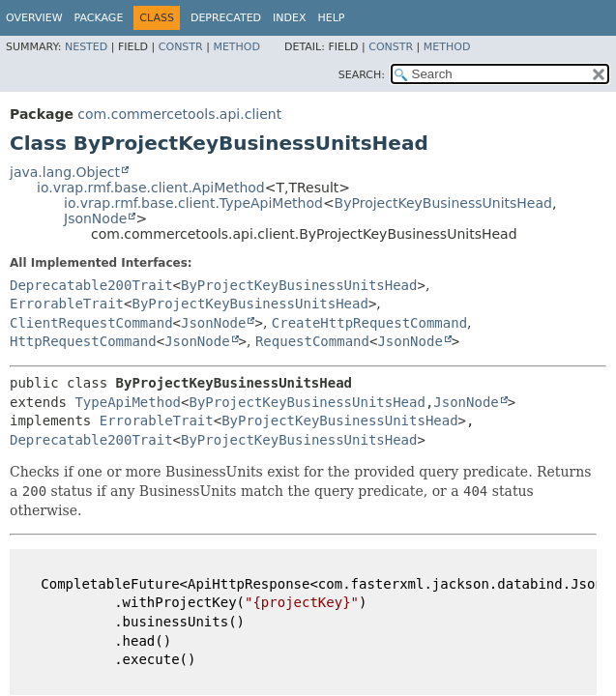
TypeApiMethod (128, 402)
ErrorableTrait (67, 304)
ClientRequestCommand (91, 323)
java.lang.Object (65, 172)
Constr (181, 47)
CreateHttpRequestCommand (369, 323)
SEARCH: (362, 75)
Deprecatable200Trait (91, 285)
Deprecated (226, 18)
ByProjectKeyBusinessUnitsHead (443, 203)
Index (289, 18)
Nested (86, 47)
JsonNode (95, 218)
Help (332, 18)
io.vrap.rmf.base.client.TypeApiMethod (193, 203)
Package (99, 18)
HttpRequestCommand (83, 341)
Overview (34, 18)
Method (236, 47)
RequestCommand (312, 341)
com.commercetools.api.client (179, 114)
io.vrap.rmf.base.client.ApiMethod (151, 188)
